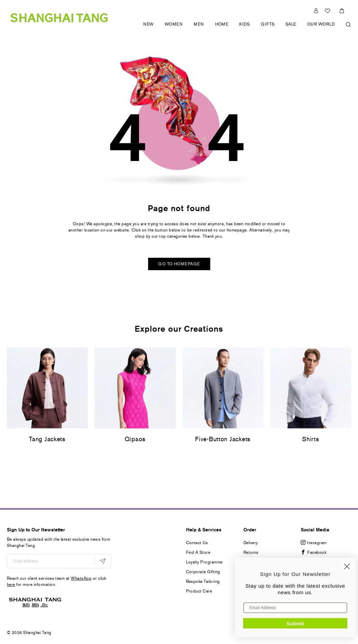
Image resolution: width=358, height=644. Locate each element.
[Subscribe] (103, 561)
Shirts (311, 439)
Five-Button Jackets (223, 439)
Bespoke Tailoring (203, 581)
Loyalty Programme (204, 562)
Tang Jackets (47, 439)
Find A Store (198, 552)
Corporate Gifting (203, 572)
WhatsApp (81, 578)
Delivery (251, 543)
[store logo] (59, 17)
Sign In (316, 11)
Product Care (199, 591)
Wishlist (328, 11)
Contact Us (197, 543)
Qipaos (135, 439)
